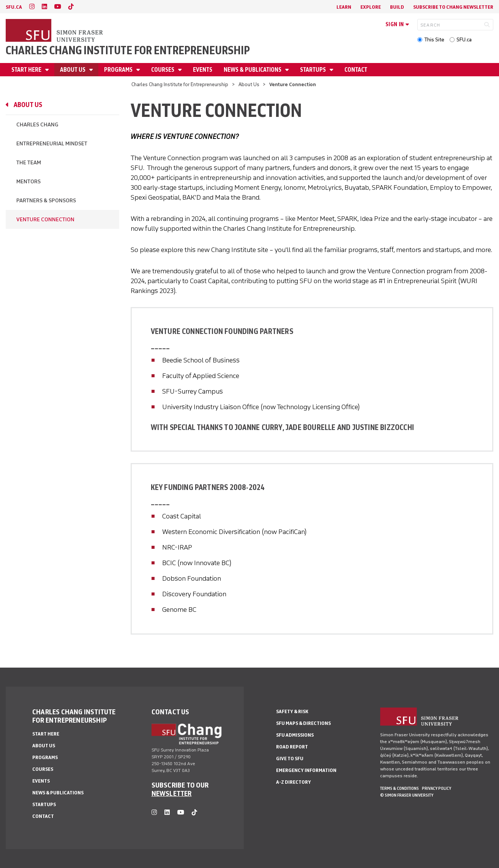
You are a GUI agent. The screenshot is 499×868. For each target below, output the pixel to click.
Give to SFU (290, 759)
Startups (313, 70)
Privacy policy (437, 788)
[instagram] (32, 7)
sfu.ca (14, 7)
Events (203, 70)
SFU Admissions (295, 735)
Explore (371, 7)
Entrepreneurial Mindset (52, 144)
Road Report (292, 747)
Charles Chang (37, 125)
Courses (163, 70)
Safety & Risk (292, 711)
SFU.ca (464, 40)
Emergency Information (306, 770)
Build (397, 7)
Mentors (28, 182)
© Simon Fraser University (407, 795)
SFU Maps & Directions (303, 723)
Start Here (27, 70)
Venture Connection (45, 220)
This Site (434, 40)
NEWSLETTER (172, 793)
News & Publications (253, 70)
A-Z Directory (294, 782)
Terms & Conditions (400, 788)
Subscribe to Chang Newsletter (453, 7)
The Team (29, 163)
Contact (356, 70)
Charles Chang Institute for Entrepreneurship (128, 50)
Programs (119, 70)
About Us (73, 70)
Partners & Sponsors (46, 201)
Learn (344, 7)
